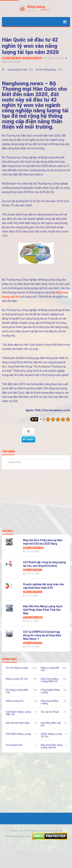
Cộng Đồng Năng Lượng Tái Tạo (47, 831)
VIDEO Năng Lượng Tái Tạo (51, 735)
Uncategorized (14, 745)
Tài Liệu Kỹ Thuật (50, 712)
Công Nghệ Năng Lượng (50, 691)
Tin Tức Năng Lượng (32, 58)
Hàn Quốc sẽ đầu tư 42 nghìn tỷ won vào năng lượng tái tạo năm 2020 (30, 46)
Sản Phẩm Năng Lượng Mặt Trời (18, 713)
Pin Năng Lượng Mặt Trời (17, 691)
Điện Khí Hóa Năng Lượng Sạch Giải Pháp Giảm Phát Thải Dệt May (43, 610)
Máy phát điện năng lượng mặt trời (52, 746)
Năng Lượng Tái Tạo (11, 58)
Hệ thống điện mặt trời (51, 724)
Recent (8, 531)
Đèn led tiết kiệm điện (18, 723)
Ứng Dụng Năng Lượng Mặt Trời (50, 680)
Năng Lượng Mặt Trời (33, 548)
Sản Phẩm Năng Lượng (18, 734)
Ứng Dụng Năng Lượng (50, 702)
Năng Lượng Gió (15, 701)
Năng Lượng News (11, 62)
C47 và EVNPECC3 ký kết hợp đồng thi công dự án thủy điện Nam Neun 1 (42, 635)
